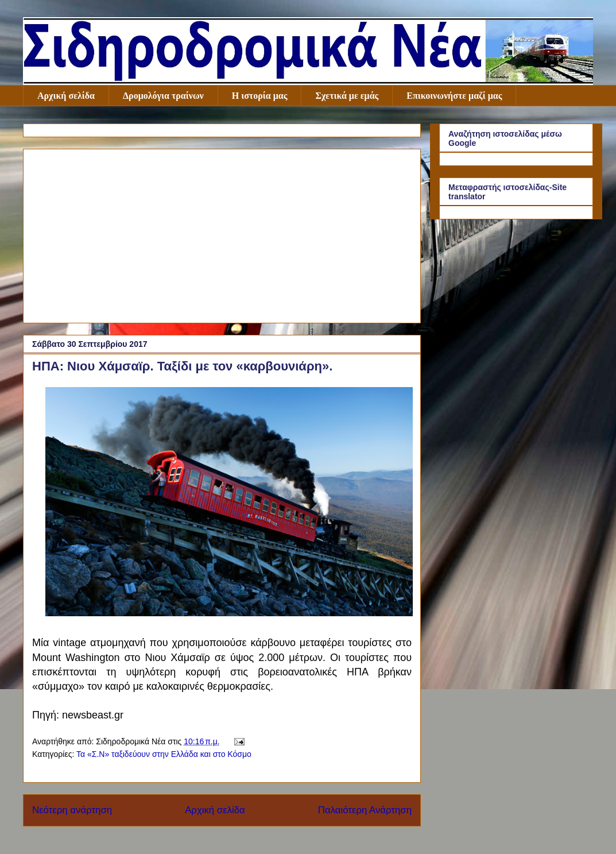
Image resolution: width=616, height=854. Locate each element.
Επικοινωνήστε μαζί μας (454, 96)
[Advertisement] (222, 234)
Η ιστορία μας (260, 96)
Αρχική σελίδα (66, 96)
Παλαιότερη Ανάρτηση (365, 810)
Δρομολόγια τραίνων (163, 96)
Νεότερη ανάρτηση (72, 810)
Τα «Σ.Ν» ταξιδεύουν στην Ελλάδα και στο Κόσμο (164, 754)
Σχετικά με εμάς (347, 96)
